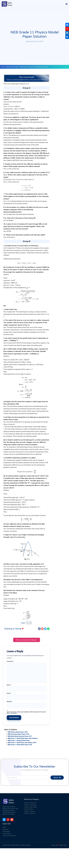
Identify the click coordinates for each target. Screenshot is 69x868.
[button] (67, 4)
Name (9, 685)
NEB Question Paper (12, 67)
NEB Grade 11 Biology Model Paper (19, 741)
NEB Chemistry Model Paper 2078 (18, 734)
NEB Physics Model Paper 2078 (18, 732)
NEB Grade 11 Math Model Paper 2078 (20, 745)
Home (3, 67)
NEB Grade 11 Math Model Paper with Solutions (23, 739)
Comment (10, 662)
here (28, 84)
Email (9, 694)
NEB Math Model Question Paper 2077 (20, 737)
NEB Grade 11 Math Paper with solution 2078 (22, 743)
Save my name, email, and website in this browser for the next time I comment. (26, 713)
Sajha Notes (15, 845)
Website (9, 702)
